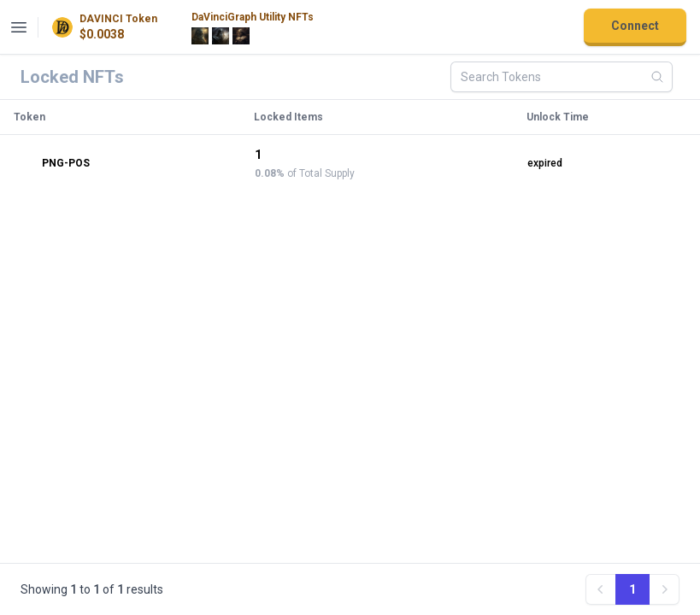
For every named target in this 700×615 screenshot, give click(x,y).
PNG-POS (52, 163)
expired (545, 163)
